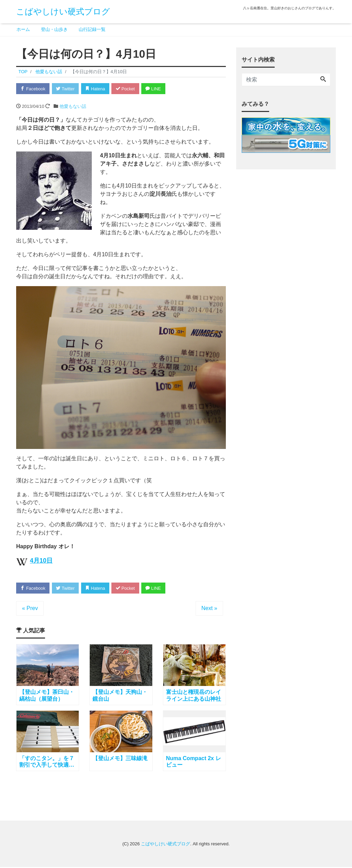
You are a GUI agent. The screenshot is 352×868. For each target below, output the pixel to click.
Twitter (67, 89)
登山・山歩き (54, 29)
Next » (209, 609)
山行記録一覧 (92, 29)
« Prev (30, 609)
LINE (157, 89)
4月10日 (41, 561)
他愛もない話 (73, 106)
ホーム (23, 29)
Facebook (33, 89)
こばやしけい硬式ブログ (63, 12)
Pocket (128, 89)
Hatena (97, 89)
